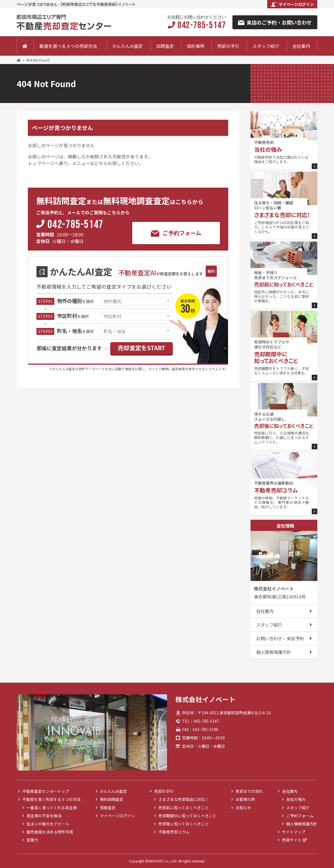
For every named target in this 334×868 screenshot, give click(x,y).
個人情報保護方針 (273, 652)
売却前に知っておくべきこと (184, 808)
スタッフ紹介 (266, 46)
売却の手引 (228, 46)
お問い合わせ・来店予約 (280, 638)
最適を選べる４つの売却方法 (68, 46)
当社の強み (296, 799)
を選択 (75, 301)
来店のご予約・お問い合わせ (275, 22)
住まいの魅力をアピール (48, 824)
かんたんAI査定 (127, 46)
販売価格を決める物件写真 (50, 832)
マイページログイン (292, 4)
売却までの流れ (249, 791)
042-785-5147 (76, 225)
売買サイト (292, 840)
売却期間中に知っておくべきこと (187, 816)
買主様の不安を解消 (44, 816)
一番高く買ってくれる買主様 (52, 808)
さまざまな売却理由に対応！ (184, 799)
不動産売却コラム (174, 832)
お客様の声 (245, 799)
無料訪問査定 (112, 799)
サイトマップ (294, 832)
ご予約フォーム (176, 233)
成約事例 (196, 46)
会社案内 (301, 46)
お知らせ (243, 808)
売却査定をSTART (142, 348)
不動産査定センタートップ (46, 791)
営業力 (32, 840)
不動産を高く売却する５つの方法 (51, 799)
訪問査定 (165, 46)
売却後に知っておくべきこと (184, 824)
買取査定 (108, 808)
